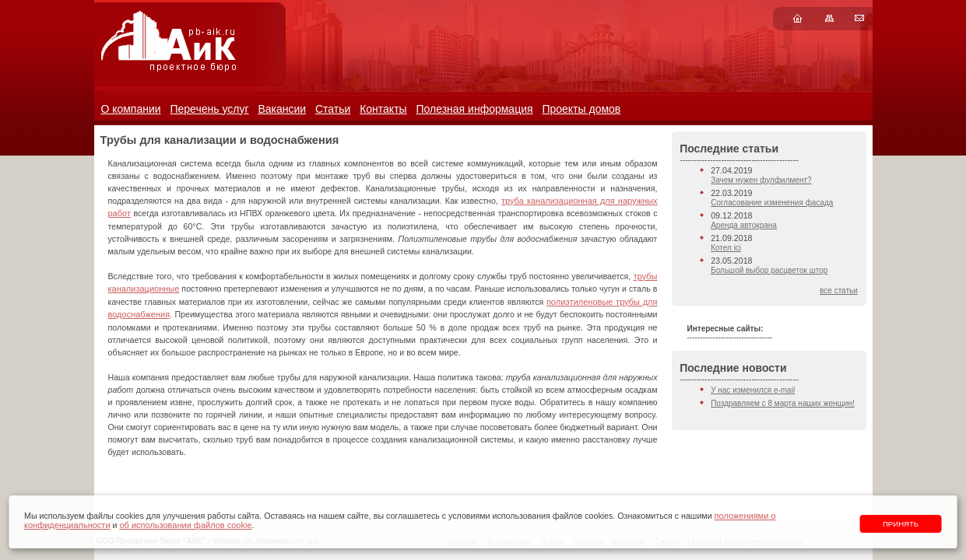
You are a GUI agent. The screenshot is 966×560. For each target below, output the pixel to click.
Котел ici (726, 248)
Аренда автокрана (744, 225)
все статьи (839, 290)
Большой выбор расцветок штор (769, 270)
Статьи (333, 109)
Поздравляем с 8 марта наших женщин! (783, 403)
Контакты (383, 109)
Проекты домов (581, 109)
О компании (130, 109)
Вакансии (282, 109)
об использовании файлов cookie (185, 525)
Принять (901, 524)
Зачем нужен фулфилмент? (761, 180)
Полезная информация (474, 109)
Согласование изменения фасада (772, 203)
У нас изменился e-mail (753, 390)
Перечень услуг (209, 109)
